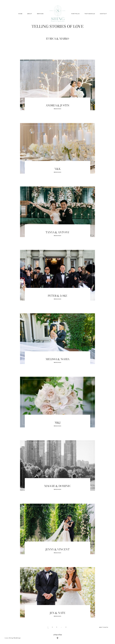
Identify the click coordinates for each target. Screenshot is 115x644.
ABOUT (30, 14)
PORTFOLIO (76, 14)
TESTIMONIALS (90, 14)
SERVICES (40, 14)
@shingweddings (57, 635)
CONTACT (103, 14)
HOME (20, 14)
